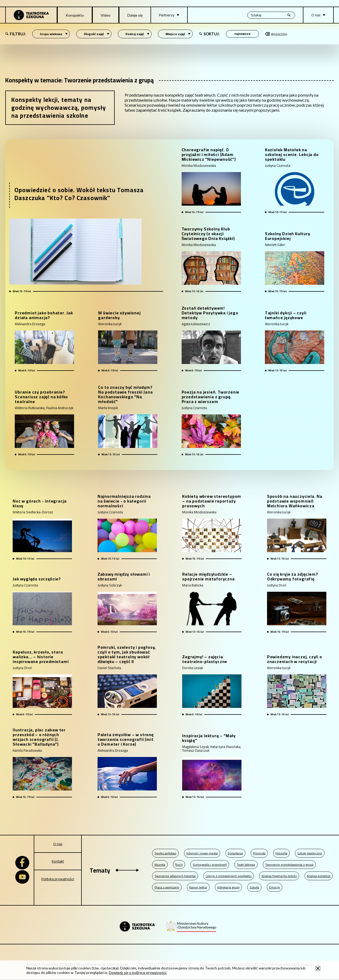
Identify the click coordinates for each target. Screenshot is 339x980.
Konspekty (75, 15)
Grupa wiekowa (54, 34)
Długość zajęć (97, 34)
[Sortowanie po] (242, 34)
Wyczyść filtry (276, 34)
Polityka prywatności (58, 879)
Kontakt (58, 861)
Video (106, 15)
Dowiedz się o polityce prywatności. (138, 972)
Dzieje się (135, 15)
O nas (58, 844)
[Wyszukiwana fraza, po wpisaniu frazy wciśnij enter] (271, 15)
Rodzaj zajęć (137, 34)
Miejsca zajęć (178, 34)
